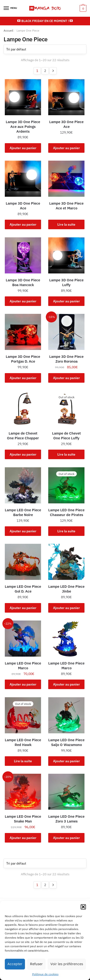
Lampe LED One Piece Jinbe (66, 589)
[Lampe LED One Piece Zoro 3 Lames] (66, 792)
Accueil (8, 30)
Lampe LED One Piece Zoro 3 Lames (66, 819)
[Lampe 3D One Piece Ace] (66, 97)
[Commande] (45, 49)
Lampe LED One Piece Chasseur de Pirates (66, 512)
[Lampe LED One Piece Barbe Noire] (23, 485)
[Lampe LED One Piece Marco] (23, 639)
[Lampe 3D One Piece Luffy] (66, 255)
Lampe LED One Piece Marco (23, 666)
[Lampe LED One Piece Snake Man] (23, 792)
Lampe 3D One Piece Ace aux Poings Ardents (23, 127)
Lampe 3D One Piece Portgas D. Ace (23, 359)
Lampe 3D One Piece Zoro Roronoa (66, 359)
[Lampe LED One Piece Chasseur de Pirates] (66, 485)
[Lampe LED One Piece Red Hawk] (23, 715)
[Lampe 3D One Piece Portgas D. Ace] (23, 332)
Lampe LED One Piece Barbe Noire (23, 512)
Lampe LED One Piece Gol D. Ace (23, 589)
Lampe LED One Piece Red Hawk (23, 742)
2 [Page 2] (45, 71)
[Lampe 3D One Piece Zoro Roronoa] (66, 332)
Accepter (15, 964)
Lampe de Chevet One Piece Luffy (66, 436)
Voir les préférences (67, 964)
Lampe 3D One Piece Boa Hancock (23, 282)
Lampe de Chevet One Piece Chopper (23, 436)
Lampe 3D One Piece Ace (66, 124)
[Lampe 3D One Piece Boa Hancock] (23, 255)
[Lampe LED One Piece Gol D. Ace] (23, 562)
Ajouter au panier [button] (23, 148)
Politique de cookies (45, 974)
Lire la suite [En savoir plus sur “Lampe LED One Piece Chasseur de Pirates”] (66, 531)
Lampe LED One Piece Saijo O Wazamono (66, 742)
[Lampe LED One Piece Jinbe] (66, 562)
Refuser (36, 964)
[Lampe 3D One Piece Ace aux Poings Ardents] (23, 97)
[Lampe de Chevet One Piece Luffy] (66, 409)
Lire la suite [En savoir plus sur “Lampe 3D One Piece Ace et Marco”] (66, 224)
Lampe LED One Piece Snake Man (23, 819)
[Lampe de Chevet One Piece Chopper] (23, 409)
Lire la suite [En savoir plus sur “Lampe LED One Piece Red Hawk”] (23, 761)
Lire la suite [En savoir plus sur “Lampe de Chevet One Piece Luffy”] (66, 454)
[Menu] (11, 8)
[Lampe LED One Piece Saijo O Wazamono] (66, 715)
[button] (83, 907)
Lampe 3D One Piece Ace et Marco (66, 206)
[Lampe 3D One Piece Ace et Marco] (66, 179)
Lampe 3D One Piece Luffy (66, 282)
